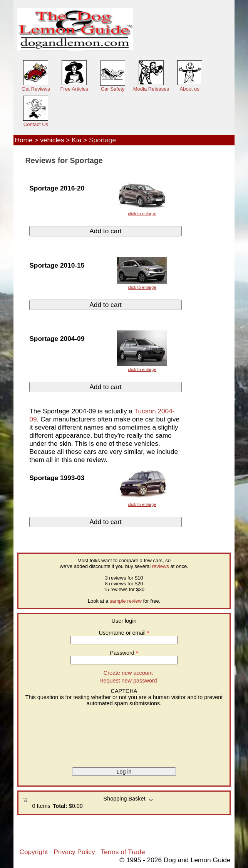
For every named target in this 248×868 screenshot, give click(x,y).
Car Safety (113, 89)
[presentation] (54, 734)
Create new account (128, 673)
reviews (161, 566)
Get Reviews (36, 89)
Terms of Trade (123, 852)
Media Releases (151, 89)
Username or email (124, 633)
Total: (60, 806)
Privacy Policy (74, 852)
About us (190, 89)
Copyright (34, 852)
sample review (126, 601)
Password (124, 653)
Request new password (128, 681)
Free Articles (74, 89)
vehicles (52, 140)
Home (23, 140)
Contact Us (36, 124)
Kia (76, 140)
